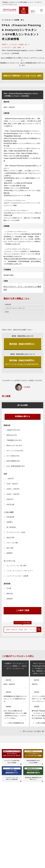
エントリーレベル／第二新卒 (16, 566)
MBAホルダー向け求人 (14, 445)
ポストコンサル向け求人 (15, 451)
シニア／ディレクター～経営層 (17, 576)
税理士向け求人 (12, 435)
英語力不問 (10, 538)
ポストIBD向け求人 (13, 456)
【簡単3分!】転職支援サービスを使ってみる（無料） (22, 76)
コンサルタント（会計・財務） (12, 47)
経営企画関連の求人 (13, 461)
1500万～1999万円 (13, 494)
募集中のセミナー (33, 12)
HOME (4, 45)
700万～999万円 (12, 484)
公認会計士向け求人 (13, 430)
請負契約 (10, 599)
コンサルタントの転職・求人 (18, 45)
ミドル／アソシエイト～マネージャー (20, 571)
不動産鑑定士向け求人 (14, 440)
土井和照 (27, 387)
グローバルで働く (13, 543)
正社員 (9, 588)
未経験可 (10, 522)
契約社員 (10, 594)
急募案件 (10, 553)
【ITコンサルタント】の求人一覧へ (34, 731)
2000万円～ (10, 499)
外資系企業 (10, 517)
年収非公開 (10, 505)
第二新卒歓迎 (11, 527)
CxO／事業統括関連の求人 (16, 466)
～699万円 (10, 479)
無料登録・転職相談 (24, 12)
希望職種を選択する (23, 416)
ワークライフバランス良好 (16, 532)
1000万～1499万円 (13, 489)
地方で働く (10, 548)
